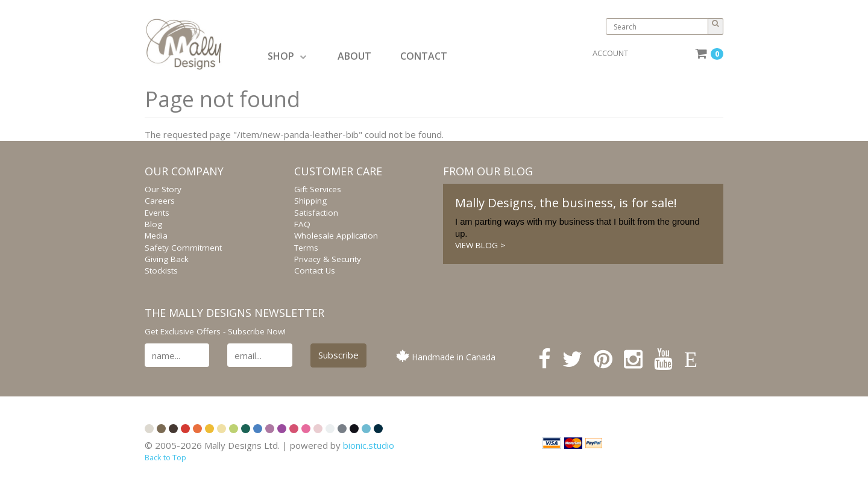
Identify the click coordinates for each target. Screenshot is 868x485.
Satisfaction (316, 213)
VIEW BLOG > (480, 245)
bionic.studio (369, 445)
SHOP (287, 56)
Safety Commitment (183, 248)
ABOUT (354, 56)
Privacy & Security (328, 259)
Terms (306, 248)
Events (157, 213)
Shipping (310, 201)
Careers (160, 201)
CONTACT (424, 56)
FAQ (302, 224)
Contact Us (315, 271)
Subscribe (338, 355)
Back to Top (165, 457)
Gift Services (318, 189)
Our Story (163, 189)
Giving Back (167, 259)
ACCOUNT (610, 53)
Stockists (161, 271)
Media (156, 236)
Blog (153, 224)
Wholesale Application (336, 236)
